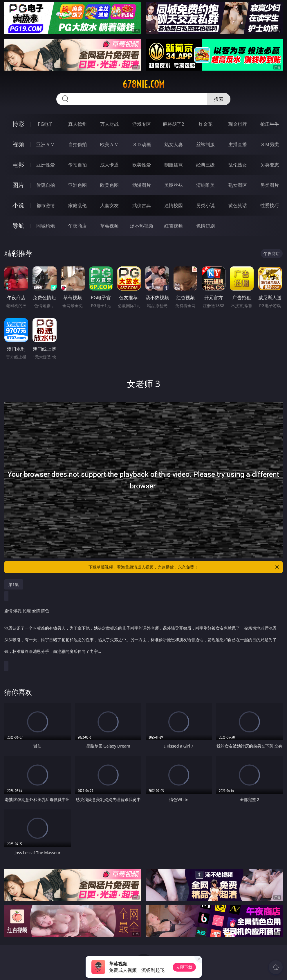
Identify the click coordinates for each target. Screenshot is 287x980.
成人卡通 (109, 165)
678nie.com (143, 84)
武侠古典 (142, 205)
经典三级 (205, 165)
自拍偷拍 (77, 144)
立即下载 (184, 967)
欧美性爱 (142, 165)
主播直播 (238, 144)
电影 (18, 165)
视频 (18, 144)
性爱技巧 (270, 205)
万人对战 (109, 124)
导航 (18, 226)
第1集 (14, 584)
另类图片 (270, 185)
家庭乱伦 (77, 205)
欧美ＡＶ (109, 144)
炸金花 (205, 124)
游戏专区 (142, 124)
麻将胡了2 (173, 124)
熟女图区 (238, 185)
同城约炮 (46, 226)
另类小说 (205, 205)
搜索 (219, 99)
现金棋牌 (238, 124)
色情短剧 (205, 226)
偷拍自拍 (77, 165)
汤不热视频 (142, 226)
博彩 (18, 124)
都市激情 (46, 205)
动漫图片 (142, 185)
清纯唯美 (205, 185)
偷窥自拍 (46, 185)
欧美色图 (109, 185)
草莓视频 (109, 226)
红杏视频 (174, 226)
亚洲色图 (77, 185)
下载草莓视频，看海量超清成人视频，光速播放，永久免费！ (184, 567)
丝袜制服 (205, 144)
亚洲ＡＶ (46, 144)
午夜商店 (77, 226)
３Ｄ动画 (142, 144)
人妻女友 (109, 205)
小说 (18, 205)
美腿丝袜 (174, 185)
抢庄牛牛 (270, 124)
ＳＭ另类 (270, 144)
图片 (18, 185)
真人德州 (77, 124)
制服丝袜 (174, 165)
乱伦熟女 (238, 165)
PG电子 (45, 124)
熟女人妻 (174, 144)
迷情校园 (174, 205)
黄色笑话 (238, 205)
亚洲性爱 (46, 165)
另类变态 (270, 165)
